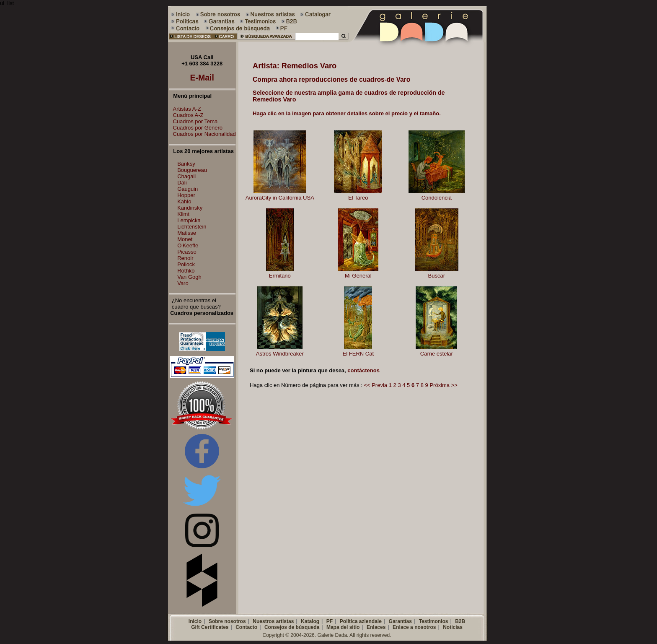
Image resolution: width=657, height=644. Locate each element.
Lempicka (189, 220)
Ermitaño (280, 276)
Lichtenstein (192, 227)
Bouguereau (192, 170)
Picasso (187, 252)
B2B (460, 621)
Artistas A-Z (185, 109)
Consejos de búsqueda (292, 627)
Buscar (437, 276)
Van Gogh (189, 277)
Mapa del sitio (343, 627)
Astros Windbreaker (280, 354)
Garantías (400, 621)
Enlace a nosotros (414, 627)
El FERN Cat (358, 354)
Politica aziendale (361, 621)
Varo (183, 283)
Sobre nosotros (227, 621)
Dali (182, 183)
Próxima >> (443, 385)
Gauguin (188, 189)
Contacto (246, 627)
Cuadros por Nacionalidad (202, 134)
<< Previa (375, 385)
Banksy (186, 164)
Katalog (310, 621)
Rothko (186, 271)
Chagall (186, 176)
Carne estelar (437, 354)
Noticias (453, 627)
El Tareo (358, 198)
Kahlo (184, 201)
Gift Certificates (210, 627)
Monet (185, 239)
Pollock (186, 264)
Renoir (185, 258)
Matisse (187, 233)
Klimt (183, 214)
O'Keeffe (188, 245)
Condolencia (437, 198)
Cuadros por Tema (193, 121)
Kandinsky (190, 208)
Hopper (186, 195)
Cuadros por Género (196, 128)
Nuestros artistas (273, 621)
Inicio (195, 621)
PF (330, 621)
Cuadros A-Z (186, 115)
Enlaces (376, 627)
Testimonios (434, 621)
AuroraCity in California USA (280, 198)
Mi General (358, 276)
